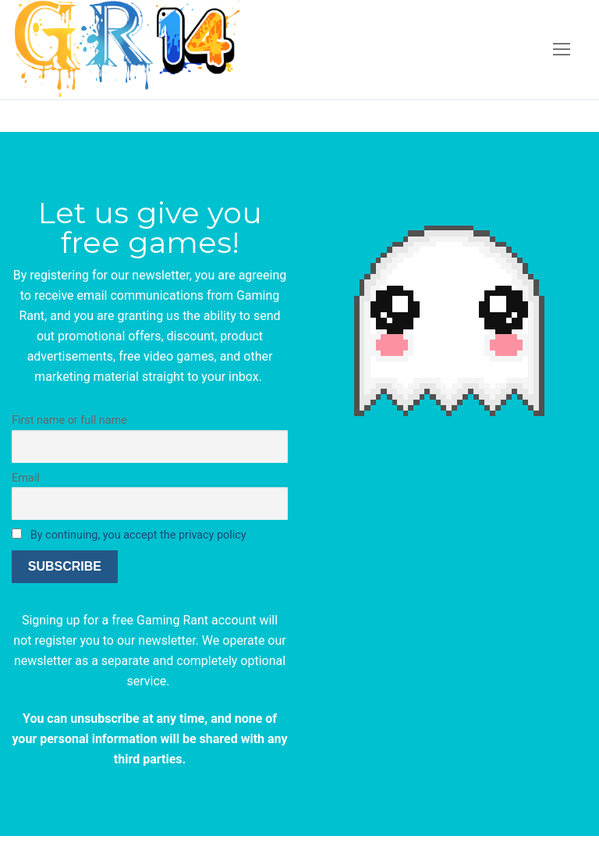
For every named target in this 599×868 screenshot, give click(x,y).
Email (26, 478)
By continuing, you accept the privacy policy (138, 535)
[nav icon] (562, 50)
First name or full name (69, 420)
